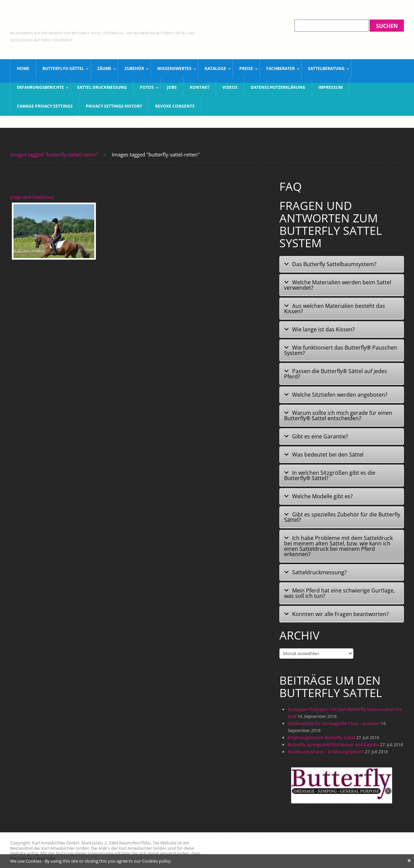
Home (23, 68)
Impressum (331, 87)
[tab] (342, 264)
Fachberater (280, 70)
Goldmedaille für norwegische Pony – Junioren (334, 723)
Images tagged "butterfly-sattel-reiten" (54, 154)
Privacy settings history (114, 106)
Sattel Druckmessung (102, 87)
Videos (230, 87)
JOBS (172, 87)
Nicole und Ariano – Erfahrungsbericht (326, 752)
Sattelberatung (325, 70)
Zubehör (133, 70)
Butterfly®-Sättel (62, 70)
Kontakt (200, 87)
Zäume (103, 70)
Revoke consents (175, 106)
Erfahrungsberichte (40, 89)
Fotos (146, 89)
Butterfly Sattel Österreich (81, 25)
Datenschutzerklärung (278, 87)
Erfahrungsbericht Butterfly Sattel (321, 737)
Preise (245, 70)
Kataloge (215, 70)
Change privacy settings (45, 106)
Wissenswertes (174, 70)
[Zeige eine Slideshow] (32, 197)
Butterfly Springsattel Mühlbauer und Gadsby (333, 745)
